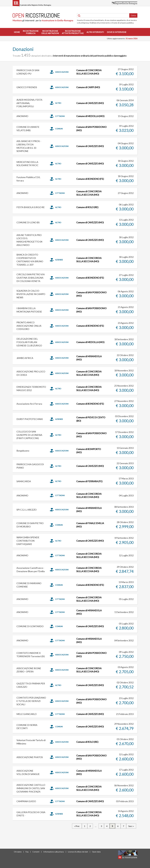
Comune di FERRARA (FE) (89, 481)
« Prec (77, 826)
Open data (96, 852)
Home (17, 32)
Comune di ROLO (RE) (87, 207)
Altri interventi (95, 32)
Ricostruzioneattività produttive (73, 32)
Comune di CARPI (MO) (88, 87)
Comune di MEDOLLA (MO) (90, 116)
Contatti (36, 852)
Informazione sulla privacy (54, 852)
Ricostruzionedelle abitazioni (50, 32)
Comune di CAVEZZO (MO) (90, 103)
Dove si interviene (117, 32)
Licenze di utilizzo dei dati (78, 852)
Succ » (131, 826)
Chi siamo (18, 852)
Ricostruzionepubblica (31, 32)
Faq (27, 852)
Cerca (133, 15)
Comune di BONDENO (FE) (90, 179)
